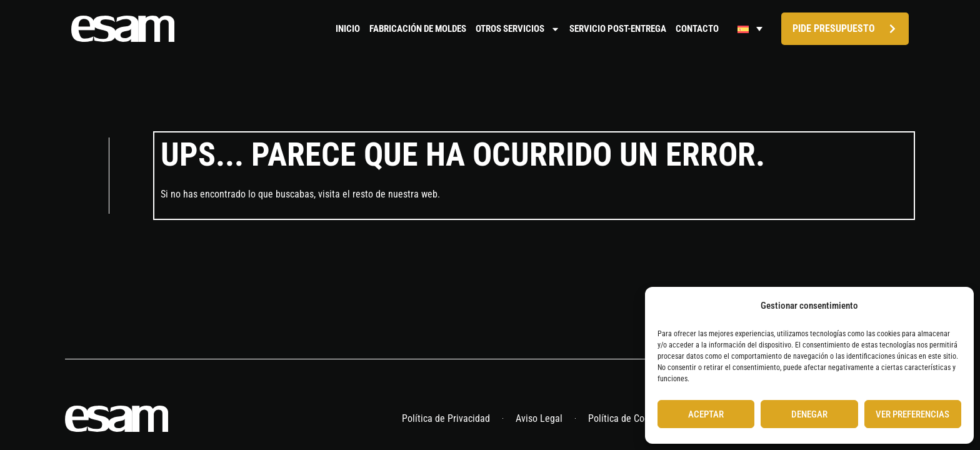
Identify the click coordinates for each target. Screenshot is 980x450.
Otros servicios (518, 29)
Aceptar (706, 414)
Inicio (348, 29)
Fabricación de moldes (418, 29)
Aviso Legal (539, 420)
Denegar (809, 414)
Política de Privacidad (446, 420)
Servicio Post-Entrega (618, 29)
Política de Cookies (627, 420)
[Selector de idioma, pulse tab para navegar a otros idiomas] (750, 29)
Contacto (697, 29)
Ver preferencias (912, 414)
